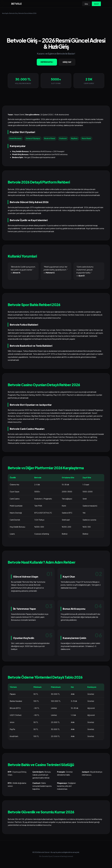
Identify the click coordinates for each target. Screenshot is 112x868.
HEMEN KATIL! (47, 62)
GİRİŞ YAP (67, 62)
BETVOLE (16, 4)
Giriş (86, 4)
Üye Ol (96, 4)
